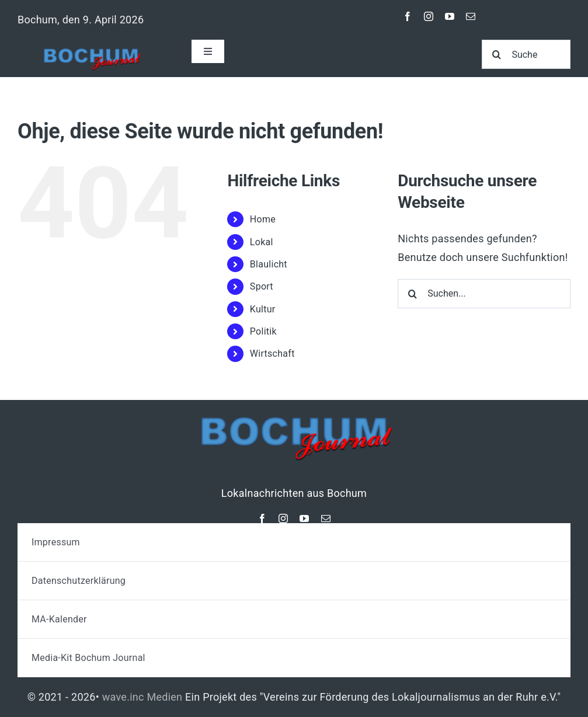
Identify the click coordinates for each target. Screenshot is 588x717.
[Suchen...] (484, 294)
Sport (262, 286)
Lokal (262, 242)
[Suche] (526, 54)
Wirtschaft (272, 354)
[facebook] (408, 16)
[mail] (471, 16)
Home (263, 219)
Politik (263, 331)
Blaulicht (269, 264)
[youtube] (450, 16)
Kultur (263, 309)
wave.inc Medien (142, 697)
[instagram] (429, 16)
